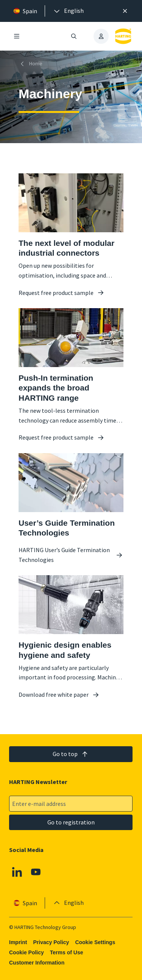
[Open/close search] (74, 36)
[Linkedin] (17, 872)
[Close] (125, 11)
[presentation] (68, 11)
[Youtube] (36, 872)
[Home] (32, 64)
